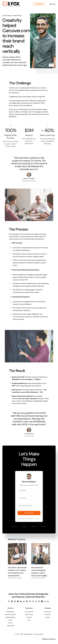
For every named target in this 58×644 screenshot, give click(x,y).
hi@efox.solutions (49, 639)
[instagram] (15, 601)
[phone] (48, 601)
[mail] (45, 601)
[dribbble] (30, 601)
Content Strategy (7, 16)
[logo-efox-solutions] (11, 2)
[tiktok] (24, 601)
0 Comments (19, 577)
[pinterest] (33, 601)
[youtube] (18, 601)
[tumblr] (39, 601)
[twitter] (12, 601)
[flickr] (36, 601)
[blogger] (42, 601)
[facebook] (9, 601)
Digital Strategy (17, 16)
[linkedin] (21, 601)
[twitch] (27, 601)
